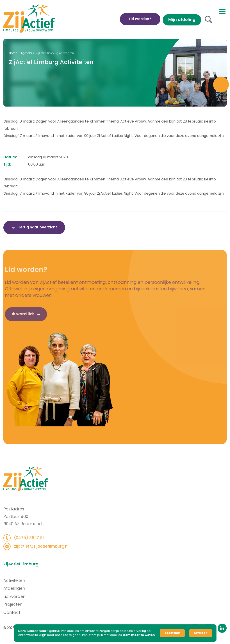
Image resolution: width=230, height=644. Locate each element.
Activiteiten (16, 580)
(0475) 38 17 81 (26, 538)
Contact (14, 612)
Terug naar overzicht (37, 227)
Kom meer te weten (139, 635)
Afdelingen (16, 588)
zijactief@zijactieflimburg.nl (39, 546)
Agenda (26, 53)
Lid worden (16, 596)
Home (13, 53)
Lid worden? (140, 19)
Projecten (15, 604)
